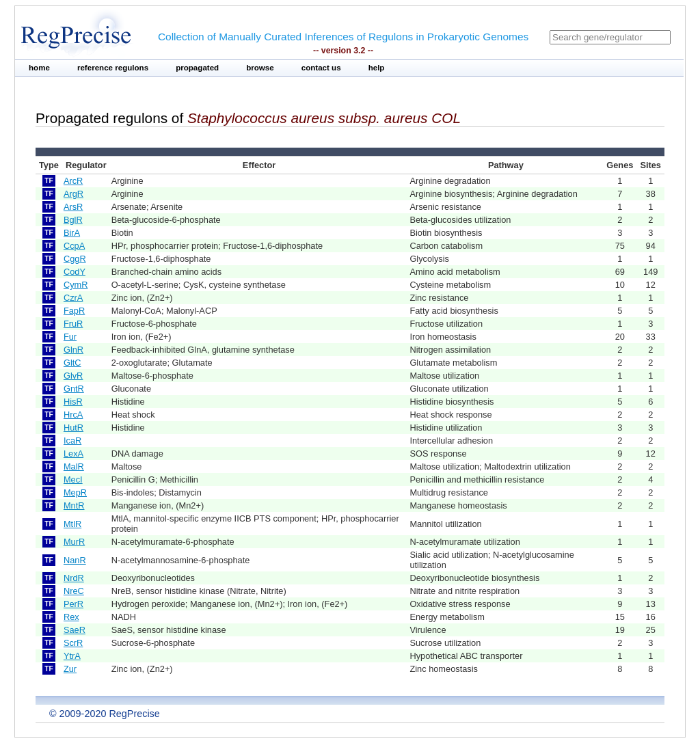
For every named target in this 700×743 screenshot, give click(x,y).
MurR (74, 542)
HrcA (73, 415)
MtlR (72, 524)
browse (260, 68)
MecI (73, 479)
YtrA (72, 656)
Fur (70, 337)
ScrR (73, 643)
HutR (73, 428)
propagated (197, 68)
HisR (73, 402)
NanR (75, 560)
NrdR (74, 578)
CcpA (74, 246)
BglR (73, 220)
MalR (74, 467)
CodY (75, 272)
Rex (71, 617)
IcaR (72, 441)
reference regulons (113, 68)
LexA (73, 454)
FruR (73, 324)
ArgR (73, 194)
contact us (321, 68)
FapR (74, 311)
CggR (75, 259)
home (39, 68)
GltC (72, 363)
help (377, 68)
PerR (73, 604)
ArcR (73, 181)
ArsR (73, 207)
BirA (72, 233)
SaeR (75, 630)
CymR (76, 285)
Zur (70, 669)
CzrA (73, 298)
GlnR (73, 350)
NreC (74, 591)
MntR (74, 505)
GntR (74, 389)
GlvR (73, 376)
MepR (75, 492)
